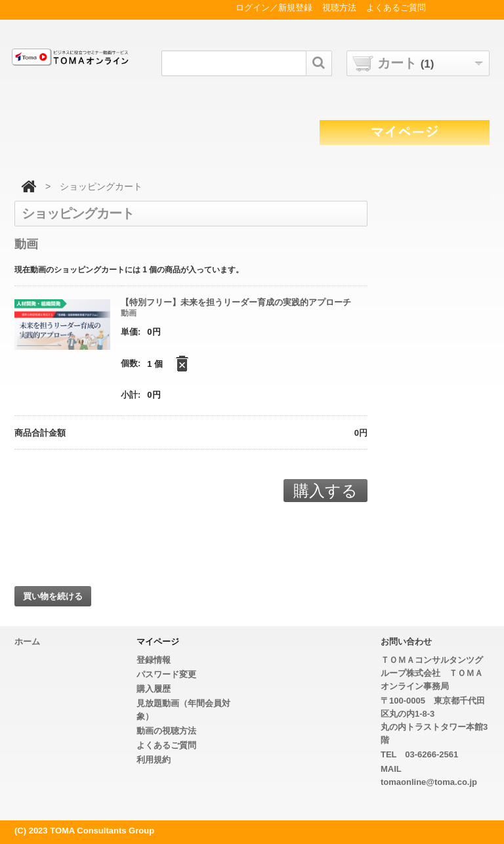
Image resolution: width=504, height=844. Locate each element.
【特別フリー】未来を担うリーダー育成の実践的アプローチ (236, 302)
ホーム (27, 642)
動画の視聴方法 (166, 731)
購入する (325, 491)
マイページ (158, 642)
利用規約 (154, 760)
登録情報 (154, 660)
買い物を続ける (53, 596)
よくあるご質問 (166, 745)
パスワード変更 (166, 674)
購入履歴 (154, 689)
